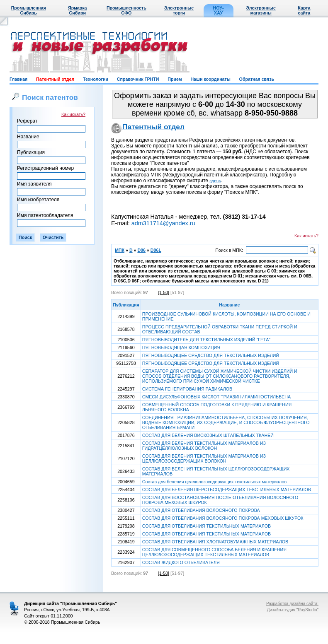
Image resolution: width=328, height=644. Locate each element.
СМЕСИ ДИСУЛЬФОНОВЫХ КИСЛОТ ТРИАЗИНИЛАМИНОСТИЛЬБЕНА (216, 397)
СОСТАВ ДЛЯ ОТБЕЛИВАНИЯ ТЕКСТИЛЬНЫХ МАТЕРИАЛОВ (207, 526)
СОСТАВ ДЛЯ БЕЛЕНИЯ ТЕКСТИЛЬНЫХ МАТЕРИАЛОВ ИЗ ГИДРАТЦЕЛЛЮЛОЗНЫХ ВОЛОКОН (204, 446)
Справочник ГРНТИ (138, 79)
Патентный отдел (55, 79)
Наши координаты (210, 79)
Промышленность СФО (126, 10)
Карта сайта (304, 10)
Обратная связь (257, 79)
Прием (175, 79)
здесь (215, 181)
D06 (141, 250)
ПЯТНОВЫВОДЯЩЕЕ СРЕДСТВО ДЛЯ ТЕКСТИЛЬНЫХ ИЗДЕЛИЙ (211, 355)
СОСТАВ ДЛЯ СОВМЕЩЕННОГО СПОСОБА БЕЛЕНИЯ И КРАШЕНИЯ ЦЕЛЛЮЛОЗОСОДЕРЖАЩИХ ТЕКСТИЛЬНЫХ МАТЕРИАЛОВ (214, 552)
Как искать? (73, 114)
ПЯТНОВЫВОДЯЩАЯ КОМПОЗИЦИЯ (181, 347)
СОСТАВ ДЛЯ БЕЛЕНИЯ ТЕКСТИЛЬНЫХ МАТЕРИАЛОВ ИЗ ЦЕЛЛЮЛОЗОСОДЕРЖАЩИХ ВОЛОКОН (204, 458)
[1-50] (164, 292)
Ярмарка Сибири (77, 10)
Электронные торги (179, 10)
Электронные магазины (261, 10)
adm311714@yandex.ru (163, 223)
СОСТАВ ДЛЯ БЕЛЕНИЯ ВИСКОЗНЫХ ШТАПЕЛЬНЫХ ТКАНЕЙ (208, 435)
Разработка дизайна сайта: (292, 604)
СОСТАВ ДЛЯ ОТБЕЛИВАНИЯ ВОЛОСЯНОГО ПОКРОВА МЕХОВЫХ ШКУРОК (223, 518)
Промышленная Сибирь (29, 10)
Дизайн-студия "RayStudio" (293, 610)
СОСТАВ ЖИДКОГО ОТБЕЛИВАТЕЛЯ (181, 562)
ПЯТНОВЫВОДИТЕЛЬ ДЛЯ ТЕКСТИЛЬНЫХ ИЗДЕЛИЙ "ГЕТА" (206, 340)
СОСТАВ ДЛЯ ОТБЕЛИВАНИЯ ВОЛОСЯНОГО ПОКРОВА (201, 510)
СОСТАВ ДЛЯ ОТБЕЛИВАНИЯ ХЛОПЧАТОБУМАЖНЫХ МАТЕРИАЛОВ (215, 542)
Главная (18, 79)
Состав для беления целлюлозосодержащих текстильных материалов (214, 482)
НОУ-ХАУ (219, 10)
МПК (120, 250)
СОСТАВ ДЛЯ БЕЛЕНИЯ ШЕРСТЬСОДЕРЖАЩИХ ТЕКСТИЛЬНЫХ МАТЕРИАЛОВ (227, 490)
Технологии (96, 79)
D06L (156, 250)
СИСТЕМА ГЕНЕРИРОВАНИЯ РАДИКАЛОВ (187, 389)
